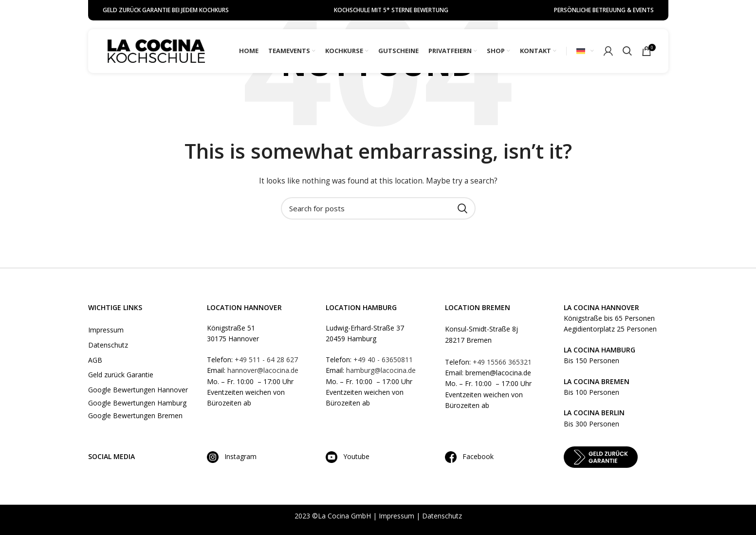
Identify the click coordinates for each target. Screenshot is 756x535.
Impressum (106, 330)
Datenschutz (108, 345)
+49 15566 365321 (502, 362)
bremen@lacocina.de (498, 373)
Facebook (475, 456)
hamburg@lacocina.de (381, 370)
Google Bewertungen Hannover (138, 390)
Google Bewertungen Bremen (135, 415)
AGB (95, 360)
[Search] (627, 51)
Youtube (353, 456)
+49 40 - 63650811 (383, 360)
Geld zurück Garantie (121, 375)
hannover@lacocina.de (263, 370)
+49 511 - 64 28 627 (266, 360)
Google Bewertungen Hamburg (137, 403)
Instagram (232, 456)
